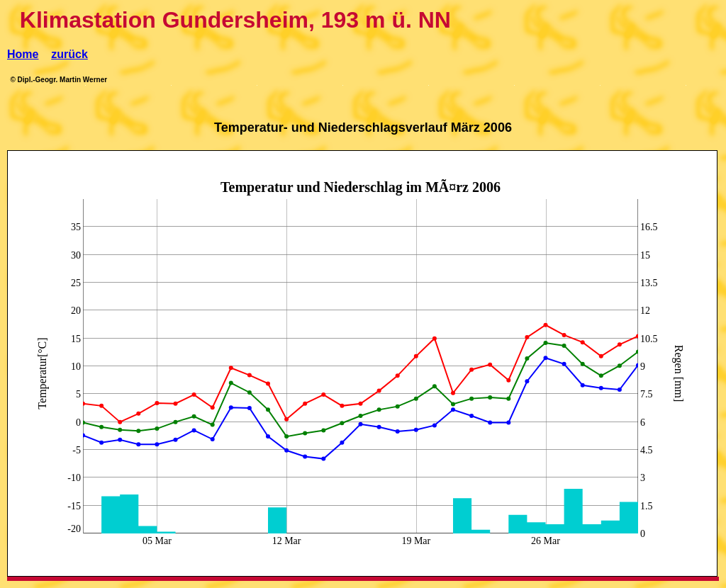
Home (23, 54)
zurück (69, 54)
